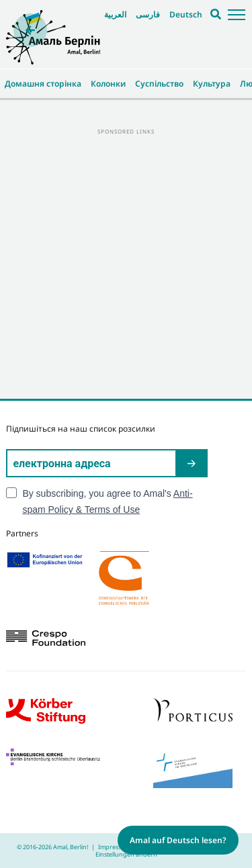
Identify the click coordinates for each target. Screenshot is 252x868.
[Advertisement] (126, 263)
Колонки (108, 84)
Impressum (114, 847)
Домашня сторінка (43, 84)
